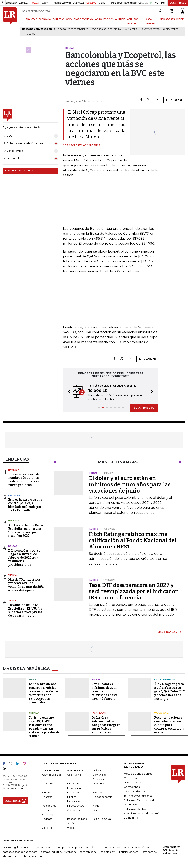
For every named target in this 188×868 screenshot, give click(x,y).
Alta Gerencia (75, 770)
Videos (71, 828)
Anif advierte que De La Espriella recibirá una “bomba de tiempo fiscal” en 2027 (26, 531)
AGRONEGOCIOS (104, 19)
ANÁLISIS (120, 19)
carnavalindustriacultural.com (58, 852)
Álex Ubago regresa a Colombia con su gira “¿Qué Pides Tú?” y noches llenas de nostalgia (170, 691)
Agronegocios (50, 770)
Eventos (97, 792)
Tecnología (161, 713)
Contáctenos (132, 787)
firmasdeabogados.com (106, 847)
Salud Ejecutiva (102, 819)
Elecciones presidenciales (73, 29)
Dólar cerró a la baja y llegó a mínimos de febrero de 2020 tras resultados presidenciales (24, 558)
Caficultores (171, 29)
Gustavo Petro (151, 29)
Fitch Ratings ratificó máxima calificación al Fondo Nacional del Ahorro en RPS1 (133, 540)
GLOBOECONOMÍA (84, 19)
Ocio (95, 810)
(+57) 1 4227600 (13, 788)
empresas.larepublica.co (73, 847)
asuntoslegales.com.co (17, 847)
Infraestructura (76, 805)
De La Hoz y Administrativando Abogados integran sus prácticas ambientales (106, 725)
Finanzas (47, 797)
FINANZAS (31, 19)
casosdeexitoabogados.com (20, 852)
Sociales (47, 828)
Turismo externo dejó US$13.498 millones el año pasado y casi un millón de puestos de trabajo (44, 727)
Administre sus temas (19, 170)
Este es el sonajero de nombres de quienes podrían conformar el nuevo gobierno (25, 480)
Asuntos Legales (51, 775)
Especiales (74, 792)
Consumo (48, 783)
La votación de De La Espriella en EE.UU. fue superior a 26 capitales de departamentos (25, 610)
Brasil (33, 679)
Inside (96, 805)
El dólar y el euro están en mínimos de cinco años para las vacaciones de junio (130, 484)
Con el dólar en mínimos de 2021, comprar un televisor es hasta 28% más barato (105, 691)
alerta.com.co (11, 856)
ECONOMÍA (45, 19)
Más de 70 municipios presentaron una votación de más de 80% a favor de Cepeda (26, 585)
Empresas (48, 792)
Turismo (34, 713)
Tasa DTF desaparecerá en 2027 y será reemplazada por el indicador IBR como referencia (133, 591)
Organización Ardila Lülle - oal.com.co (172, 850)
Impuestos (29, 34)
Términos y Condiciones (138, 795)
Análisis (97, 770)
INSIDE (180, 19)
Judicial (13, 575)
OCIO (69, 19)
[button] (68, 392)
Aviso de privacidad (136, 791)
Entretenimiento (165, 679)
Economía (99, 783)
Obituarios (73, 810)
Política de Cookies (135, 809)
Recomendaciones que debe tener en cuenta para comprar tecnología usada (169, 725)
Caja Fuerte (74, 775)
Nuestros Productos (136, 782)
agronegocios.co (44, 847)
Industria (14, 495)
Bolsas (13, 546)
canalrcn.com (88, 852)
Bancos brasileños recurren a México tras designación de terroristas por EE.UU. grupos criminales (43, 693)
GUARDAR (174, 100)
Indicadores (49, 805)
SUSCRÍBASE (178, 3)
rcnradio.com (107, 852)
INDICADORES (167, 19)
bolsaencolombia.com (138, 847)
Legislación (99, 713)
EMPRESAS (58, 19)
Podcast (47, 819)
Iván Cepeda (131, 29)
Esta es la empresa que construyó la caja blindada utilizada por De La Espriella (25, 505)
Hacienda (14, 470)
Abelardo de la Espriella (106, 29)
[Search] (160, 11)
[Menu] (23, 19)
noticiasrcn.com (129, 852)
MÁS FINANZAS (167, 632)
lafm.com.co (149, 852)
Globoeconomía (102, 797)
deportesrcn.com (34, 856)
